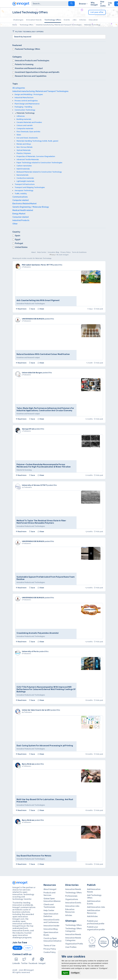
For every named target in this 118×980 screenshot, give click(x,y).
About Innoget (50, 889)
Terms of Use (49, 946)
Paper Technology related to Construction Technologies (39, 163)
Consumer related (20, 217)
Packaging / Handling (23, 107)
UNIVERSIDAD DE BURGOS (33, 319)
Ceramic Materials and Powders (29, 122)
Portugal (18, 243)
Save (32, 309)
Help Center (42, 252)
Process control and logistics (26, 101)
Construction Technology (25, 110)
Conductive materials (25, 178)
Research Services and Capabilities (29, 76)
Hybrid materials (23, 169)
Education (93, 20)
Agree (66, 973)
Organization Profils (74, 944)
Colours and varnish (25, 125)
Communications (20, 197)
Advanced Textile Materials (28, 159)
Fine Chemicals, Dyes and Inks (28, 132)
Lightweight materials (25, 181)
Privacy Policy (66, 252)
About (34, 252)
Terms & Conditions (79, 252)
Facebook (33, 961)
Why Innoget (94, 4)
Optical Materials (24, 150)
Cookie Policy (50, 952)
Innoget (42, 961)
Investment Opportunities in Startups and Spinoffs (36, 72)
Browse (84, 4)
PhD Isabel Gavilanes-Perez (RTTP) (37, 265)
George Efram (28, 429)
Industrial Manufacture (24, 98)
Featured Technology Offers (26, 49)
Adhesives (21, 116)
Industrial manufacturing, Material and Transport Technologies (40, 91)
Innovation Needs (34, 20)
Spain (16, 236)
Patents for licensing (23, 64)
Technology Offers (53, 20)
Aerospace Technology (24, 190)
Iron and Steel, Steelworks (27, 138)
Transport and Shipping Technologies (30, 187)
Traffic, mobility (21, 194)
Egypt (16, 239)
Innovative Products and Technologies (31, 61)
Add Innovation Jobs (96, 907)
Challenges (18, 20)
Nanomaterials (23, 175)
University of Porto (30, 651)
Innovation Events (73, 903)
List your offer (97, 12)
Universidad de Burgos (32, 373)
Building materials (24, 119)
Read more (21, 309)
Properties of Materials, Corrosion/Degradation (36, 156)
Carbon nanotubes (24, 166)
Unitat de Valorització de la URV (36, 710)
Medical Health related (23, 210)
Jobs (74, 20)
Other (15, 224)
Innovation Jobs (72, 906)
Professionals (71, 896)
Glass (19, 135)
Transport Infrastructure (25, 184)
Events (67, 20)
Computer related (20, 200)
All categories (19, 88)
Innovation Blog (53, 252)
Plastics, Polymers (24, 153)
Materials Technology (26, 113)
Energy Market (19, 214)
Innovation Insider (51, 926)
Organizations (72, 899)
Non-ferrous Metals (25, 147)
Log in (28, 948)
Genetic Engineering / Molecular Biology (31, 207)
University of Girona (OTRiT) (35, 485)
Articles (83, 20)
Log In (110, 4)
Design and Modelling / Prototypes (29, 94)
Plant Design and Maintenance (27, 104)
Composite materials (25, 129)
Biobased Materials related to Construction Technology (39, 172)
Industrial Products (21, 220)
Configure (75, 973)
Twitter (24, 961)
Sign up (17, 948)
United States (20, 247)
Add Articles (92, 916)
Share (41, 309)
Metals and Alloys (24, 144)
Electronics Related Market (24, 204)
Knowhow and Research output (28, 68)
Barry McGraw (28, 764)
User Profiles (71, 947)
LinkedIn (16, 961)
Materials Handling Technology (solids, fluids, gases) (37, 141)
